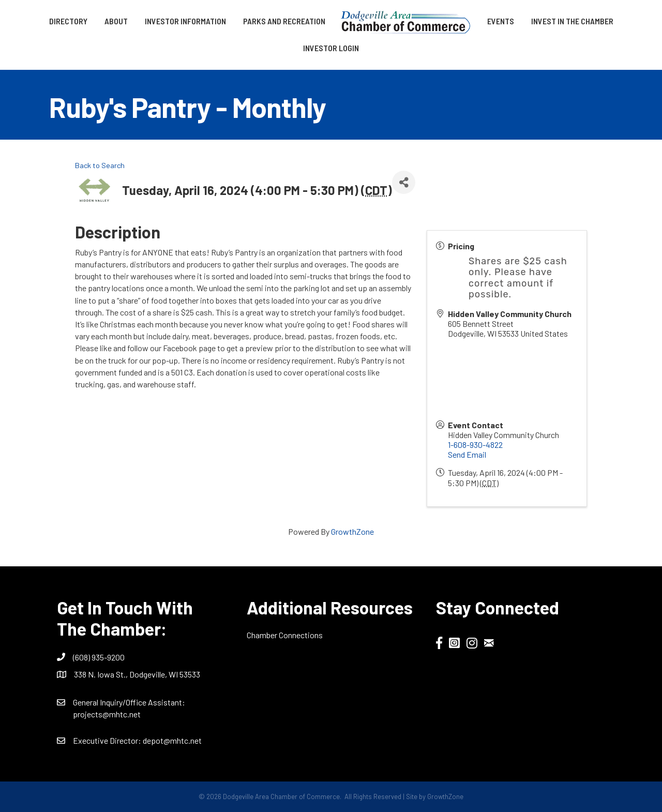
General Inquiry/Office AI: (129, 702)
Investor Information (185, 21)
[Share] (404, 182)
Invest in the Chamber (572, 21)
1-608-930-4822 (475, 445)
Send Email (467, 454)
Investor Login (331, 48)
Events (501, 21)
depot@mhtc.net (172, 740)
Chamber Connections (285, 635)
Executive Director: (108, 740)
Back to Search (100, 165)
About (116, 21)
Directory (68, 21)
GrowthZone (352, 531)
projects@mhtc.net (107, 714)
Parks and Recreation (284, 21)
